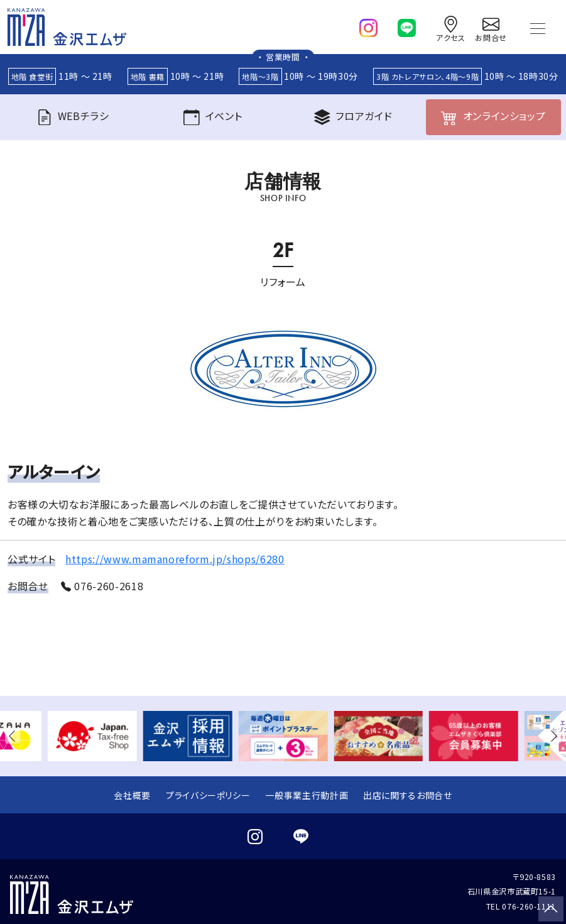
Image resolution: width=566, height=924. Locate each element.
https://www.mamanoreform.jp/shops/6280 (175, 559)
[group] (92, 736)
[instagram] (368, 25)
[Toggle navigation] (538, 27)
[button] (15, 736)
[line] (407, 25)
